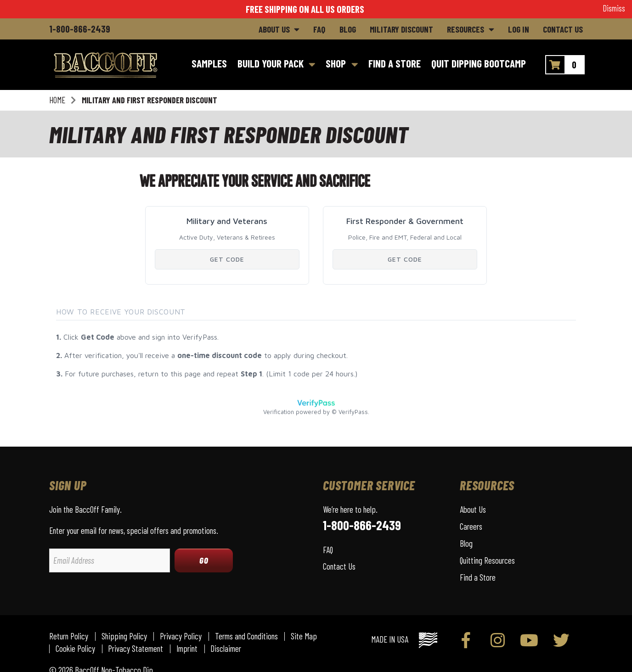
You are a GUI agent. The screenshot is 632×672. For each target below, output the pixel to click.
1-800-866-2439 (80, 29)
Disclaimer (226, 649)
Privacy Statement (135, 649)
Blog (348, 29)
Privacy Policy (181, 636)
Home (57, 100)
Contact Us (563, 29)
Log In (519, 29)
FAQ (319, 29)
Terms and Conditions (246, 636)
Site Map (304, 636)
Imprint (187, 649)
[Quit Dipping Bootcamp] (478, 65)
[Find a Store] (394, 65)
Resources (466, 29)
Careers (471, 526)
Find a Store (478, 577)
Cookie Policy (75, 649)
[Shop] (342, 65)
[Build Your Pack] (276, 65)
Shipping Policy (124, 636)
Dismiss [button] (614, 8)
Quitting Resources (487, 560)
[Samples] (209, 65)
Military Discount (401, 29)
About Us (274, 29)
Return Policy (69, 636)
